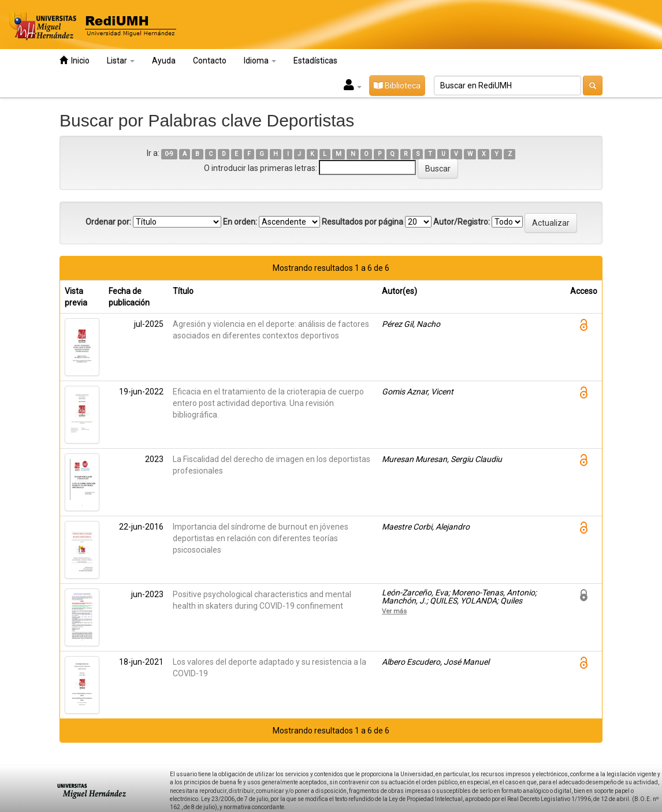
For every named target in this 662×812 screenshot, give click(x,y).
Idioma (260, 61)
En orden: (240, 222)
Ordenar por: (108, 222)
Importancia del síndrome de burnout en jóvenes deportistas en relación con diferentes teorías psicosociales (261, 538)
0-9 (169, 154)
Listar (121, 61)
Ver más (394, 611)
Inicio (75, 60)
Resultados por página (362, 222)
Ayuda (164, 61)
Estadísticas (315, 61)
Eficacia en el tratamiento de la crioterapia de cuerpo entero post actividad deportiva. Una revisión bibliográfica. (268, 403)
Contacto (210, 61)
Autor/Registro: (462, 222)
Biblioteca (397, 85)
